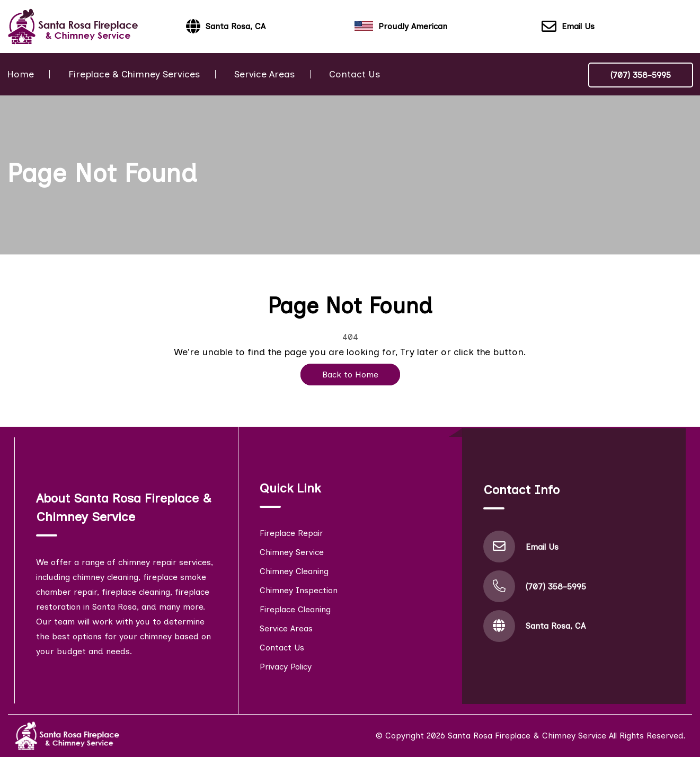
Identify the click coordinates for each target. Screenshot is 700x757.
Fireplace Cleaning (295, 609)
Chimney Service (292, 552)
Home (20, 74)
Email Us (568, 27)
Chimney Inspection (299, 590)
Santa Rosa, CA (556, 626)
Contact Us (355, 74)
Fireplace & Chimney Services (134, 74)
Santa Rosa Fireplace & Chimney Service (527, 736)
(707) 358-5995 (641, 75)
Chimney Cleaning (294, 571)
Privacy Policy (286, 667)
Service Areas (264, 74)
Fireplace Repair (291, 533)
